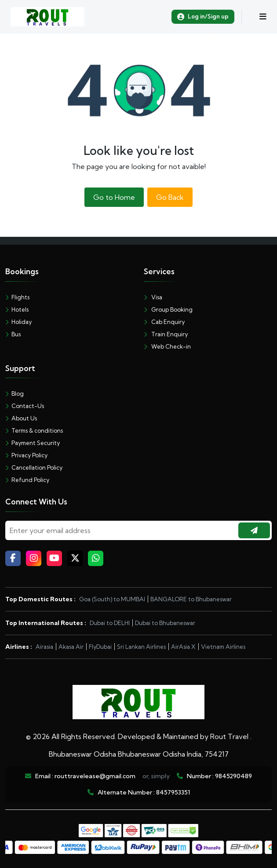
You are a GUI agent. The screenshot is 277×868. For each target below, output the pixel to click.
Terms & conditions (34, 430)
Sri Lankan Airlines (141, 647)
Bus (13, 334)
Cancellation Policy (34, 467)
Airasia (44, 647)
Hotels (17, 309)
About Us (21, 418)
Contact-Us (25, 406)
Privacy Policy (26, 455)
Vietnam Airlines (223, 647)
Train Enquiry (166, 334)
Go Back (170, 197)
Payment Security (33, 443)
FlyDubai (100, 647)
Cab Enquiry (164, 322)
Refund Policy (27, 480)
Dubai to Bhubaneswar (165, 623)
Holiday (18, 322)
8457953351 (173, 792)
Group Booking (168, 309)
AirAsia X (183, 647)
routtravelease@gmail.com (95, 776)
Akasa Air (71, 647)
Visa (153, 297)
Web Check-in (167, 346)
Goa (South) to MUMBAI (112, 599)
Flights (17, 297)
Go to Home (114, 197)
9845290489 (233, 776)
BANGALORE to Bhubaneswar (191, 599)
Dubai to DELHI (110, 623)
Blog (15, 394)
